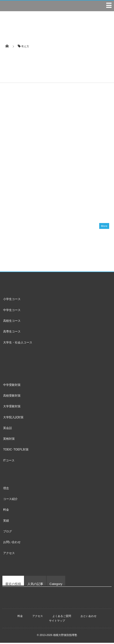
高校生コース (12, 322)
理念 (6, 489)
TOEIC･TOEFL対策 (16, 451)
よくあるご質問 (62, 617)
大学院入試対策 (13, 418)
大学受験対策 (12, 408)
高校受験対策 (12, 397)
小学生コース (12, 300)
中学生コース (12, 311)
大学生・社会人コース (18, 343)
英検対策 (9, 440)
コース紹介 (10, 500)
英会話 (8, 429)
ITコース (9, 462)
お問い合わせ (12, 543)
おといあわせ (89, 617)
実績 (6, 522)
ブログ (8, 533)
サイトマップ (57, 622)
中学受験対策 (12, 386)
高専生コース (12, 333)
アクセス (9, 554)
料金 (6, 511)
